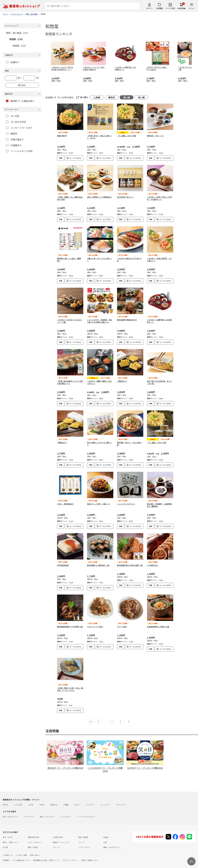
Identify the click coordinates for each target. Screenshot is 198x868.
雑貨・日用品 (33, 847)
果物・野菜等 (83, 837)
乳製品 (106, 837)
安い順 (141, 97)
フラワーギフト (84, 847)
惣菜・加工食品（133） (18, 33)
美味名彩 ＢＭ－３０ (155, 136)
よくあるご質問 (21, 855)
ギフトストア (29, 816)
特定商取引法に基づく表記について (46, 860)
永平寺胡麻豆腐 (63, 565)
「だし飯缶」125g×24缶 (157, 442)
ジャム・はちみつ (34, 842)
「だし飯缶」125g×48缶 (127, 136)
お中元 (42, 805)
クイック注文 (170, 8)
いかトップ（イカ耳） (95, 627)
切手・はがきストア (10, 816)
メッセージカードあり (19, 128)
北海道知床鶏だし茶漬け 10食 (158, 627)
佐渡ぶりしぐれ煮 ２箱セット (99, 504)
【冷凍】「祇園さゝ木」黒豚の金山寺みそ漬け (70, 198)
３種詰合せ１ (62, 442)
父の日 (31, 805)
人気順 (97, 97)
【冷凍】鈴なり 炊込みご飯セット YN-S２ (99, 137)
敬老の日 (54, 805)
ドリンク (82, 842)
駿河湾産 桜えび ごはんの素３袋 (129, 444)
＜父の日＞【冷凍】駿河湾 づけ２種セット (159, 260)
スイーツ (56, 847)
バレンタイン (105, 805)
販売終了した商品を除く (20, 101)
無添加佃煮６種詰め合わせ (127, 320)
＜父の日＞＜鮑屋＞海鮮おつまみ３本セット (99, 382)
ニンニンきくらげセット (126, 504)
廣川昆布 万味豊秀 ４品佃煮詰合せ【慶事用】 (159, 505)
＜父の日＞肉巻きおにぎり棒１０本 (129, 260)
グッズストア (66, 816)
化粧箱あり (14, 145)
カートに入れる (75, 158)
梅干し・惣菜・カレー (11, 842)
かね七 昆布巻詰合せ (65, 504)
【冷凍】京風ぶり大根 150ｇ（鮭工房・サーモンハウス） (70, 689)
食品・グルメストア (47, 816)
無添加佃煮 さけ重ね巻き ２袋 (98, 565)
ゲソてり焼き (122, 627)
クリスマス (90, 805)
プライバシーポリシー (70, 860)
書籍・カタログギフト (112, 847)
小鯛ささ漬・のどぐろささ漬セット (99, 260)
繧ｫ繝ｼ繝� (181, 8)
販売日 (112, 97)
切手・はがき (8, 837)
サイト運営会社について (21, 860)
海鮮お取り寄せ (34, 837)
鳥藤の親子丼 (62, 136)
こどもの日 (18, 805)
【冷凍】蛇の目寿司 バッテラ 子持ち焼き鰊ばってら (70, 382)
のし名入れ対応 (16, 122)
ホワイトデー (121, 805)
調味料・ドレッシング (61, 842)
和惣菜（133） (17, 39)
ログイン (149, 8)
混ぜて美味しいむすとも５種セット (99, 444)
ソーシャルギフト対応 (19, 151)
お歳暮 (66, 805)
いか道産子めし (153, 565)
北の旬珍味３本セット (125, 197)
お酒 (105, 842)
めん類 (5, 847)
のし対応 (13, 116)
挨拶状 (12, 133)
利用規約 (6, 860)
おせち (77, 805)
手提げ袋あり (15, 139)
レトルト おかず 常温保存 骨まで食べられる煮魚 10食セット (100, 321)
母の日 (5, 805)
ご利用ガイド (8, 855)
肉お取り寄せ (58, 837)
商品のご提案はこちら (90, 860)
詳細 (61, 158)
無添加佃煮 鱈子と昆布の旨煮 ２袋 (130, 565)
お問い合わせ (35, 855)
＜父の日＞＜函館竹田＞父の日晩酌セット (159, 321)
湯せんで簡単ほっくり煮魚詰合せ (99, 197)
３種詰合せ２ (122, 381)
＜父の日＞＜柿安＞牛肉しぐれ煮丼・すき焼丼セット (159, 198)
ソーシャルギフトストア (86, 816)
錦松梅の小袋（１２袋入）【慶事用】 (69, 260)
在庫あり (13, 62)
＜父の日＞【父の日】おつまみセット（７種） (69, 321)
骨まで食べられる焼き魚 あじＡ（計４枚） (159, 382)
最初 (91, 722)
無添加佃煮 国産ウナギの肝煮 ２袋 (70, 627)
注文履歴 (159, 8)
